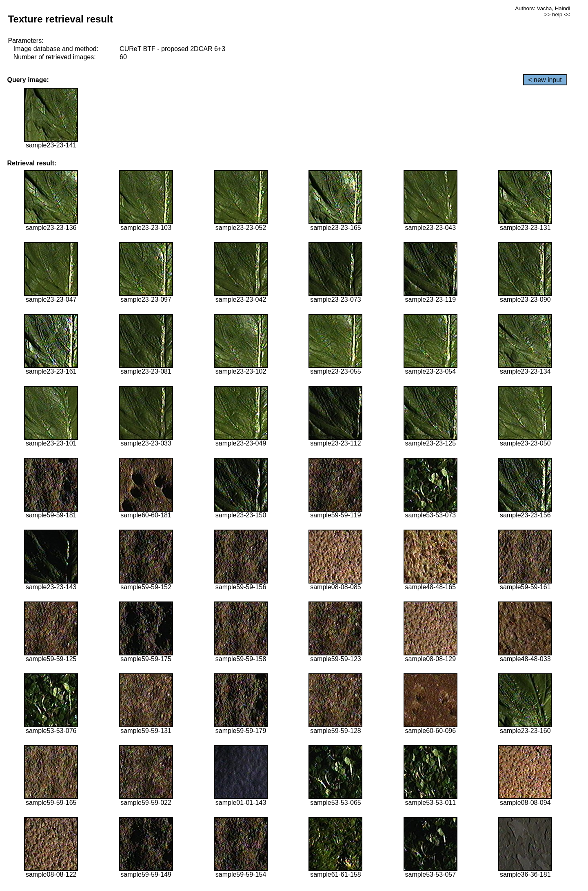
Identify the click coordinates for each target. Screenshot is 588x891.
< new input (545, 80)
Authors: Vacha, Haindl (543, 8)
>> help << (557, 14)
